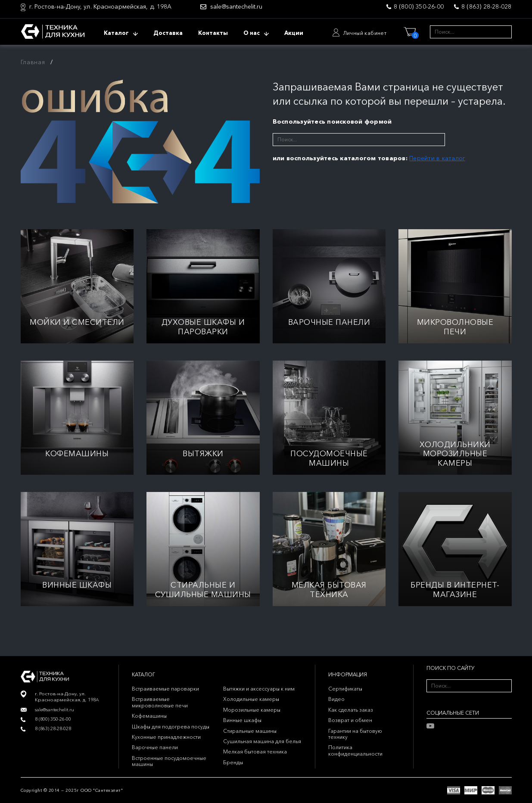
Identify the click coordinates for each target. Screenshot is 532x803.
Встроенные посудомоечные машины (169, 761)
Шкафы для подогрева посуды (171, 727)
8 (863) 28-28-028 (486, 6)
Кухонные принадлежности (166, 737)
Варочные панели (155, 747)
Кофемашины (149, 716)
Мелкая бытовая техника (255, 752)
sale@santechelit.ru (236, 7)
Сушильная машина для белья (262, 741)
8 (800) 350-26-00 (419, 6)
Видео (336, 699)
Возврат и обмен (350, 720)
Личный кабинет (365, 33)
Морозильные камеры (252, 710)
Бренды (233, 762)
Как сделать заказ (351, 710)
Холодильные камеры (251, 699)
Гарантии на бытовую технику (355, 734)
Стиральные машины (250, 731)
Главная (33, 62)
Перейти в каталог (437, 158)
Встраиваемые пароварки (165, 689)
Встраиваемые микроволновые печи (160, 702)
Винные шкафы (242, 720)
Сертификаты (345, 689)
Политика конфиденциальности (355, 750)
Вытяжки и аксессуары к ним (259, 689)
